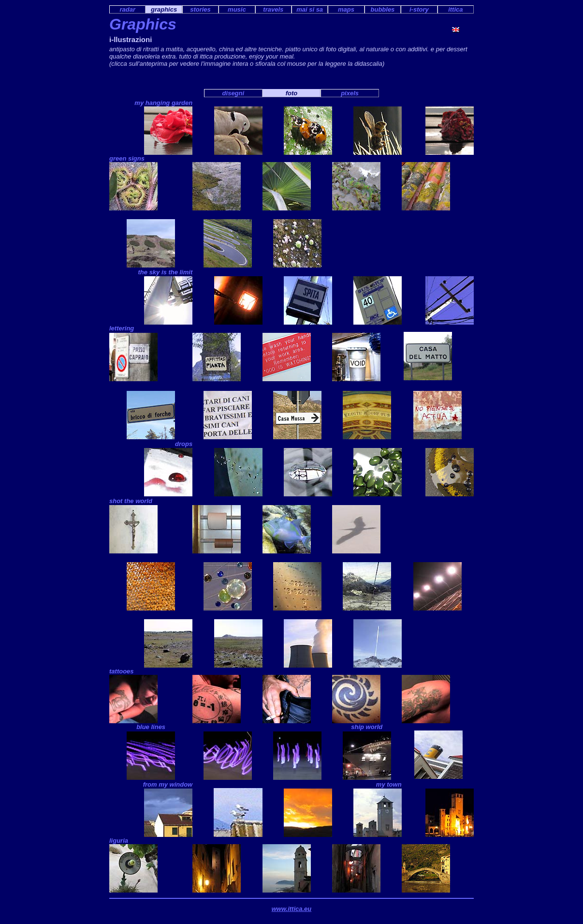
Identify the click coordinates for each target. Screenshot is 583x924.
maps (346, 9)
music (237, 9)
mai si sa (310, 9)
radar (127, 9)
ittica (455, 9)
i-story (419, 9)
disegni (233, 93)
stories (200, 9)
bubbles (383, 9)
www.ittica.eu (292, 909)
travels (273, 9)
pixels (350, 93)
